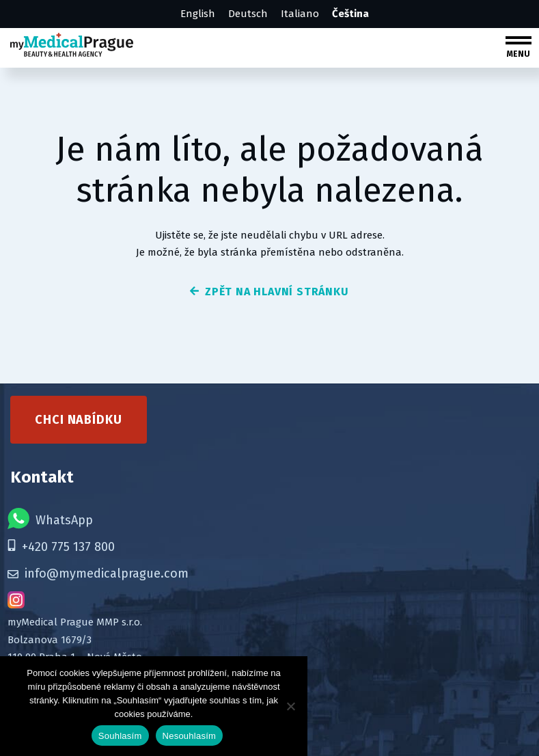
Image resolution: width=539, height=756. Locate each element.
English (198, 14)
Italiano (300, 14)
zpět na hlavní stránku (269, 292)
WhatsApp (50, 516)
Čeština (350, 14)
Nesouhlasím (190, 736)
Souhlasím (120, 736)
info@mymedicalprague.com (98, 571)
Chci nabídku (79, 418)
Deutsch (248, 14)
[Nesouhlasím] (290, 706)
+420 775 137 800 (61, 545)
